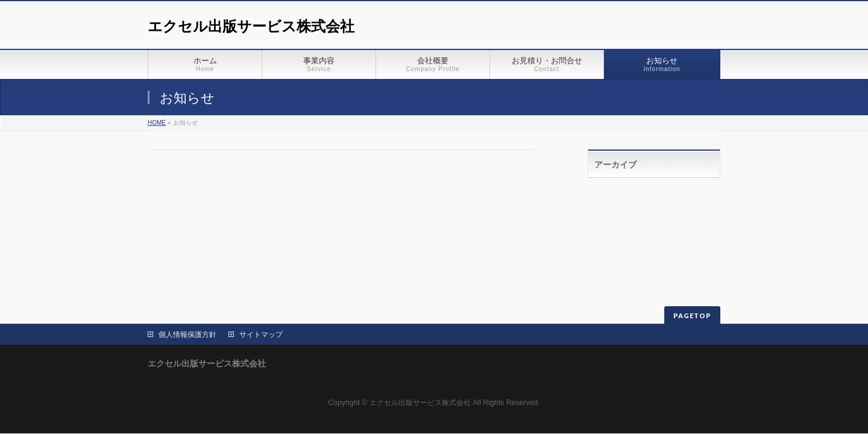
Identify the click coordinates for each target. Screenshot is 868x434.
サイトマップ (261, 335)
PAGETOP (692, 316)
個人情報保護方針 (187, 335)
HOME (157, 123)
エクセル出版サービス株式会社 (251, 26)
